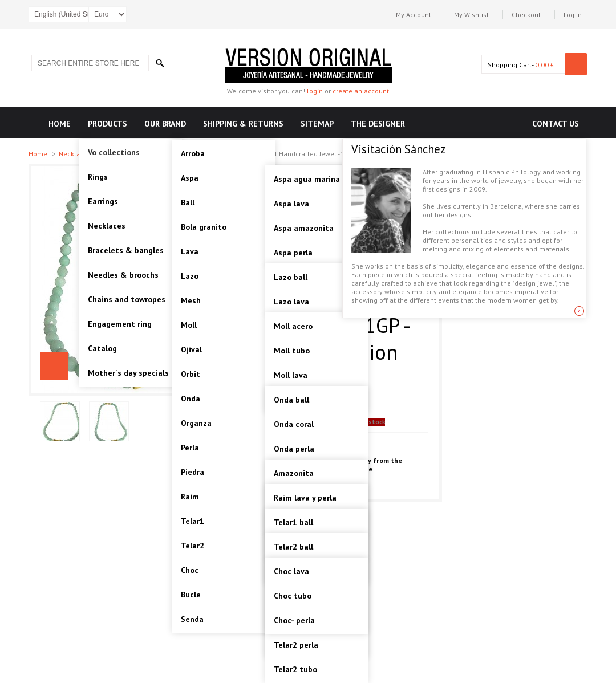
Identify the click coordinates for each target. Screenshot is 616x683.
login (315, 91)
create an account (361, 91)
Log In (573, 15)
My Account (414, 15)
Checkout (526, 15)
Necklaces (76, 154)
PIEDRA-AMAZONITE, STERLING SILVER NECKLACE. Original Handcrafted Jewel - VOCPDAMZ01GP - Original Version (54, 366)
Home (39, 154)
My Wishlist (471, 15)
